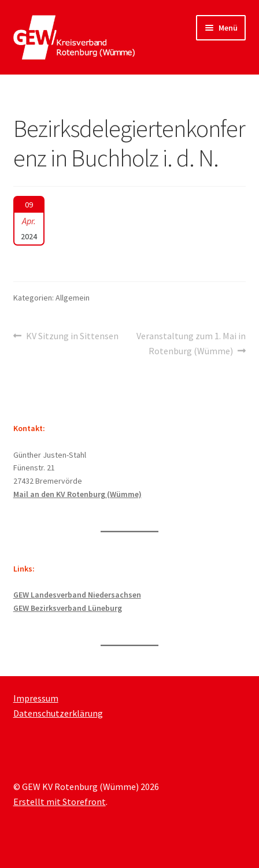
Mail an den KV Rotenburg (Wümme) (77, 494)
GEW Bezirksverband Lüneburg (68, 608)
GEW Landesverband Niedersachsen (77, 595)
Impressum (36, 698)
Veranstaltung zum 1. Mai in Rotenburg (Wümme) (191, 343)
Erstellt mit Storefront (60, 802)
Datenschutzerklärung (58, 713)
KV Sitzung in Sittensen (72, 336)
